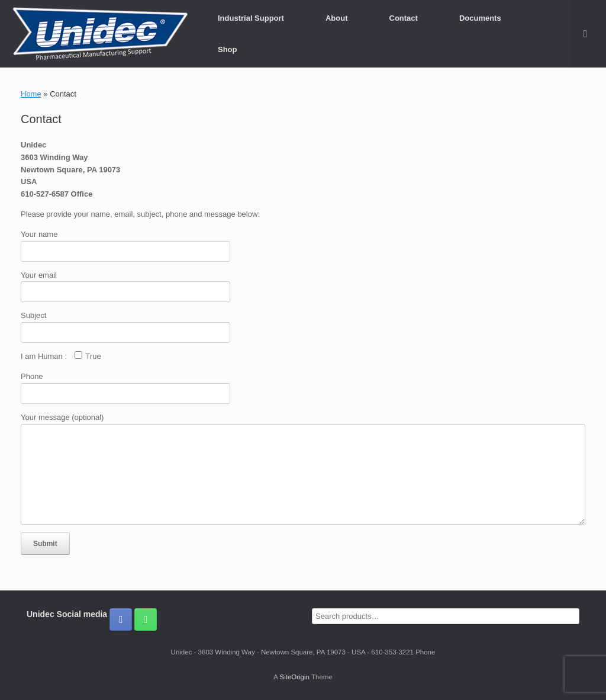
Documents (480, 18)
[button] (589, 34)
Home (31, 94)
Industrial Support (251, 18)
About (337, 18)
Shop (228, 49)
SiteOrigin (294, 677)
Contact (404, 18)
